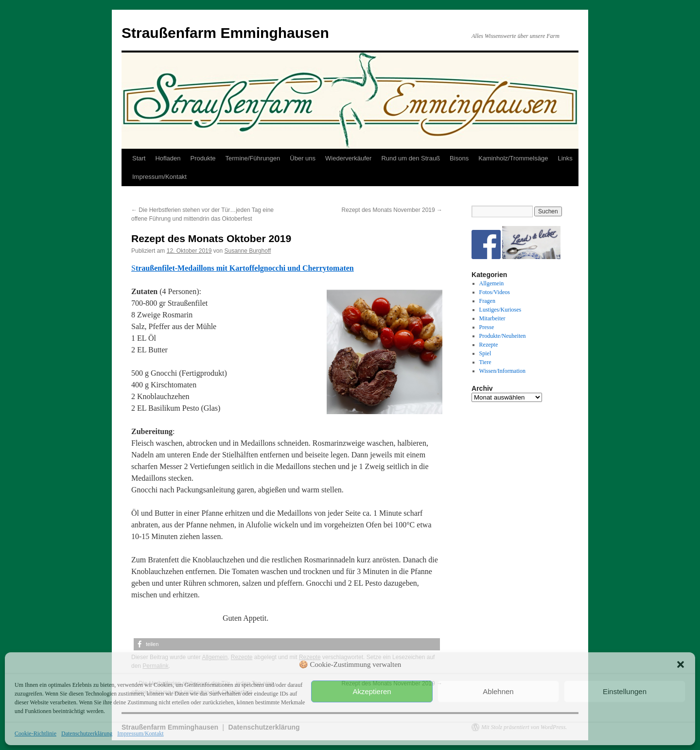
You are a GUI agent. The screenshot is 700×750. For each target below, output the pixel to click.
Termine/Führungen (253, 158)
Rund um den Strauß (411, 158)
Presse (487, 327)
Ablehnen (498, 691)
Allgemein (492, 283)
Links (565, 158)
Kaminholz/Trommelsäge (513, 158)
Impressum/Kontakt (140, 733)
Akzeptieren (372, 691)
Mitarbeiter (492, 318)
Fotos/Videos (495, 292)
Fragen (487, 301)
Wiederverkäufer (348, 158)
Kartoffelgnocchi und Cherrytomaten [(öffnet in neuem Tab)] (292, 268)
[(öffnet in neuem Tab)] (228, 268)
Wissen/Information (503, 371)
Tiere (485, 362)
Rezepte (489, 345)
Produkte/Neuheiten (503, 336)
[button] (681, 664)
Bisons (459, 158)
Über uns (303, 158)
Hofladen (168, 158)
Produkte (203, 158)
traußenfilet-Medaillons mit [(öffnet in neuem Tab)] (182, 268)
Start (139, 158)
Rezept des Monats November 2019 (392, 210)
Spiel (485, 353)
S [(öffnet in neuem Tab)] (133, 268)
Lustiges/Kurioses (500, 310)
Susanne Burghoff (247, 251)
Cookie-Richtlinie (35, 733)
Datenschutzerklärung (87, 733)
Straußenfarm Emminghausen (225, 33)
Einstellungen (625, 691)
